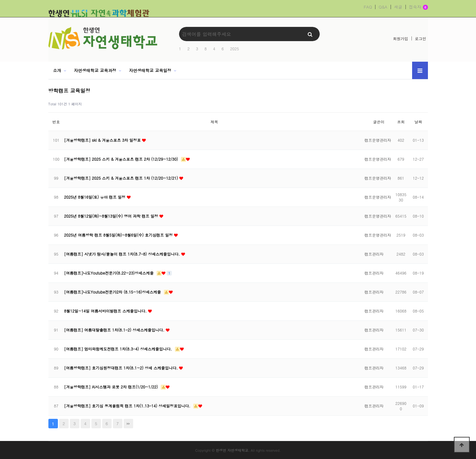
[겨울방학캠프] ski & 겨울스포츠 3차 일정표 (103, 140)
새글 (398, 7)
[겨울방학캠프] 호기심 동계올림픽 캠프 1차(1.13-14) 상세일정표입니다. (128, 406)
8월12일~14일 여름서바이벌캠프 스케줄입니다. (106, 311)
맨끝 (128, 424)
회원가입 (401, 38)
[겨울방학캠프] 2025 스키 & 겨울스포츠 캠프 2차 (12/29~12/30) (122, 159)
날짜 (418, 122)
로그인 (421, 38)
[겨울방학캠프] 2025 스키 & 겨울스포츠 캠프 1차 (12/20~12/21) (122, 178)
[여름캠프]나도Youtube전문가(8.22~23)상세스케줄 (110, 273)
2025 (235, 49)
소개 (57, 70)
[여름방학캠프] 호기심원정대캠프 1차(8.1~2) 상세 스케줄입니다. (122, 368)
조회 (401, 122)
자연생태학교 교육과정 (95, 70)
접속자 (418, 7)
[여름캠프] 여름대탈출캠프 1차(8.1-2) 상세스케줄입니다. (115, 330)
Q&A (383, 7)
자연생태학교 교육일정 (150, 70)
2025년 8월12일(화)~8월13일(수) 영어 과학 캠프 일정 (112, 216)
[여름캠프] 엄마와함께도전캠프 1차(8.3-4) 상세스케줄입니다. (119, 349)
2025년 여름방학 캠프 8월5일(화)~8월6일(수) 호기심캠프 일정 (119, 235)
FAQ (368, 7)
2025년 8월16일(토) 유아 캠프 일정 (96, 197)
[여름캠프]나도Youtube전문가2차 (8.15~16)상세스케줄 (113, 292)
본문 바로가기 (0, 0)
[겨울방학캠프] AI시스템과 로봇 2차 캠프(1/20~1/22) (112, 387)
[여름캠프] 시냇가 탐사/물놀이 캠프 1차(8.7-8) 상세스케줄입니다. (123, 254)
